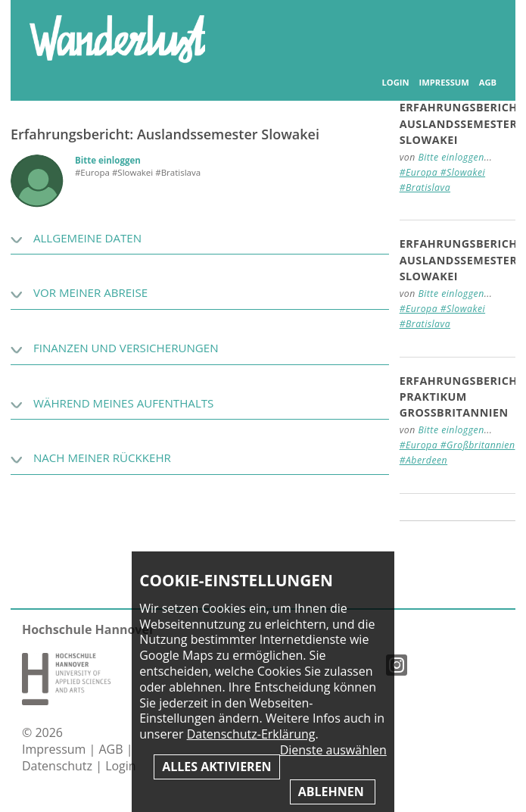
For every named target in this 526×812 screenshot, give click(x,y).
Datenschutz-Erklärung (251, 734)
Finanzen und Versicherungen (126, 348)
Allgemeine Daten (87, 238)
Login (396, 83)
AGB (488, 83)
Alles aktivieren (216, 767)
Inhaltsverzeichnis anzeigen (480, 30)
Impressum (444, 83)
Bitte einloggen (108, 160)
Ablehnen (333, 792)
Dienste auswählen (333, 750)
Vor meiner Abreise (90, 292)
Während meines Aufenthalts (123, 403)
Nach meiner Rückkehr (102, 458)
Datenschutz (59, 766)
